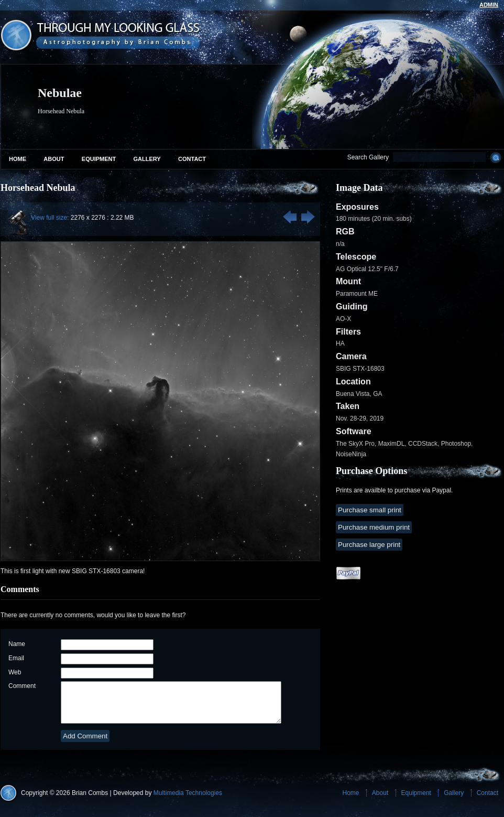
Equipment (99, 159)
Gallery (147, 159)
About (54, 159)
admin (489, 5)
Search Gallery (368, 157)
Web (15, 672)
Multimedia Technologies (188, 801)
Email (16, 658)
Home (18, 159)
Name (17, 644)
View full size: (50, 218)
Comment (22, 686)
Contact (192, 159)
